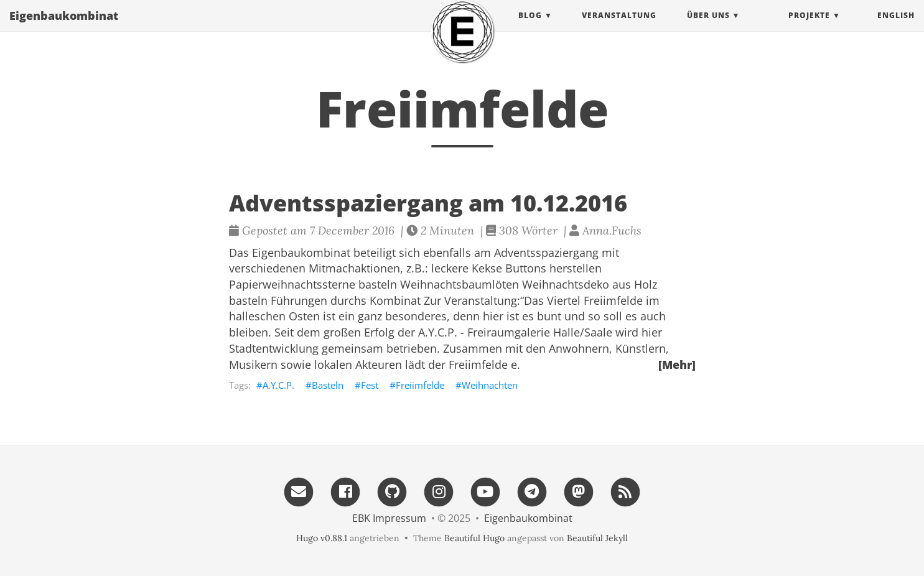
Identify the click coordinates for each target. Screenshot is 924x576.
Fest (370, 385)
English (896, 28)
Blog (530, 28)
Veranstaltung (619, 28)
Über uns (708, 28)
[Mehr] (677, 365)
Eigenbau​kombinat (64, 28)
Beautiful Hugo (474, 538)
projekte (809, 28)
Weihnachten (490, 385)
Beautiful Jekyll (597, 538)
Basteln (328, 385)
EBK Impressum (389, 518)
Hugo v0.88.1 (322, 538)
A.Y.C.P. (278, 385)
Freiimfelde (420, 385)
